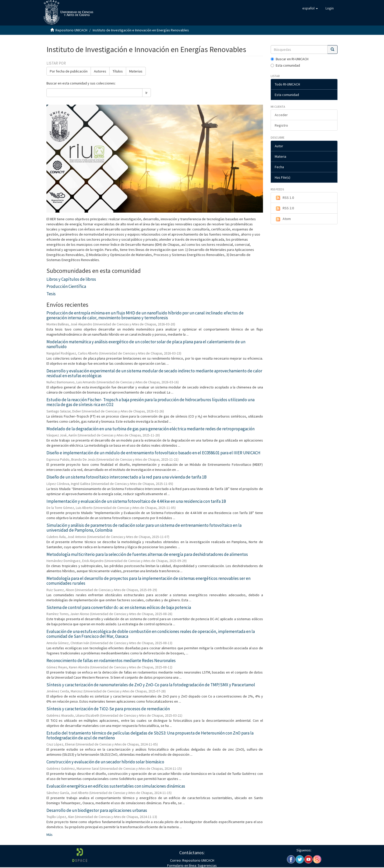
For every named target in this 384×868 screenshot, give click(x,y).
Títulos (118, 71)
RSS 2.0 (284, 208)
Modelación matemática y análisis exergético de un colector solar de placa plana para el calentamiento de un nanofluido (146, 344)
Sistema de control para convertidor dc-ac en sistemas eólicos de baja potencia (119, 607)
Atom (283, 219)
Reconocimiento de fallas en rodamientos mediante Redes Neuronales (111, 661)
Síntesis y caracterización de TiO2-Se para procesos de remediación (108, 709)
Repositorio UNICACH (71, 30)
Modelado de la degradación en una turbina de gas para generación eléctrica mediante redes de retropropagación (151, 429)
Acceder (281, 115)
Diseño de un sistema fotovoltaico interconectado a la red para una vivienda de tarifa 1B (127, 477)
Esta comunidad (285, 65)
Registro (281, 125)
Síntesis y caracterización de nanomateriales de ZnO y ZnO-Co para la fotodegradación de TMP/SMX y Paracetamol (151, 685)
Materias (136, 71)
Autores (100, 71)
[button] (310, 8)
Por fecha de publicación (69, 71)
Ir (147, 93)
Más (50, 835)
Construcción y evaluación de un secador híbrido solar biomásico (105, 762)
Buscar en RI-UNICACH (290, 59)
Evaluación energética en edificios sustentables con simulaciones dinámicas (116, 786)
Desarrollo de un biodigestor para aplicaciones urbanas (97, 810)
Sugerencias (207, 865)
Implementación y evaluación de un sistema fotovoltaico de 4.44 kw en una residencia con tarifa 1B (136, 501)
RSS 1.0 (284, 198)
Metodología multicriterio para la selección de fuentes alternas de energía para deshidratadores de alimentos (147, 554)
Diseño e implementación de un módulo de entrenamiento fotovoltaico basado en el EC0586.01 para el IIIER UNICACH (153, 453)
